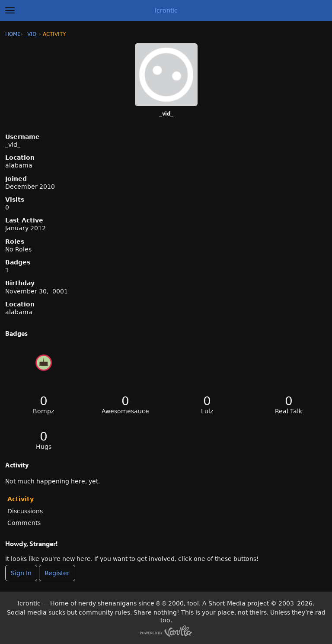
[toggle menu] (10, 10)
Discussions (25, 511)
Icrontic (166, 10)
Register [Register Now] (57, 573)
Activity (21, 499)
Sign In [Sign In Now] (21, 573)
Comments (24, 523)
